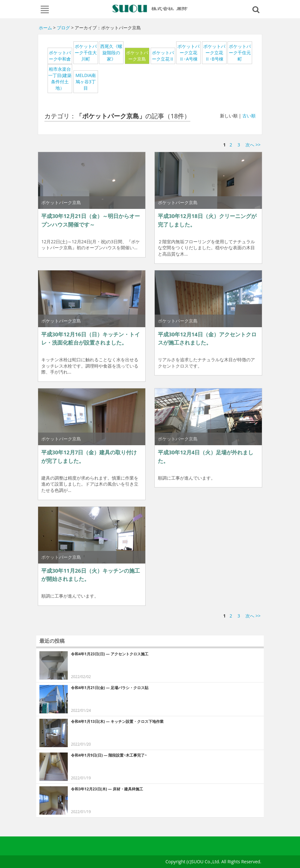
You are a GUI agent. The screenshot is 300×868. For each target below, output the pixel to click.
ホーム (45, 28)
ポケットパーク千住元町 (240, 53)
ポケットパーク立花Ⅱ (163, 56)
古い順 (249, 116)
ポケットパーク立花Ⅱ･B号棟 (214, 53)
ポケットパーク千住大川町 (86, 53)
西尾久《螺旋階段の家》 (111, 53)
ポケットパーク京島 (137, 56)
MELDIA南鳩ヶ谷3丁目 (86, 82)
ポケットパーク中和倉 (60, 56)
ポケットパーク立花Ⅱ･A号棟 (188, 53)
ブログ (63, 28)
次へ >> (253, 145)
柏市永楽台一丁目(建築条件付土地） (60, 78)
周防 (150, 9)
